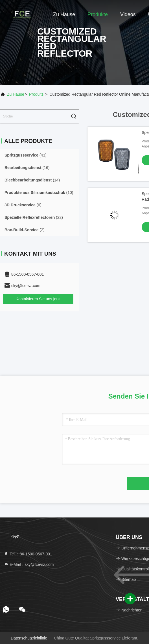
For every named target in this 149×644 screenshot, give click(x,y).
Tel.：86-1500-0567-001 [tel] (28, 554)
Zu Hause (64, 14)
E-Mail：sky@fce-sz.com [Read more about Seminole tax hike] (29, 564)
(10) (39, 192)
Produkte (98, 14)
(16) (27, 168)
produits (36, 94)
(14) (32, 180)
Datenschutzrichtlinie (29, 638)
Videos (128, 14)
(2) (25, 230)
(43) (26, 155)
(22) (34, 217)
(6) (23, 205)
